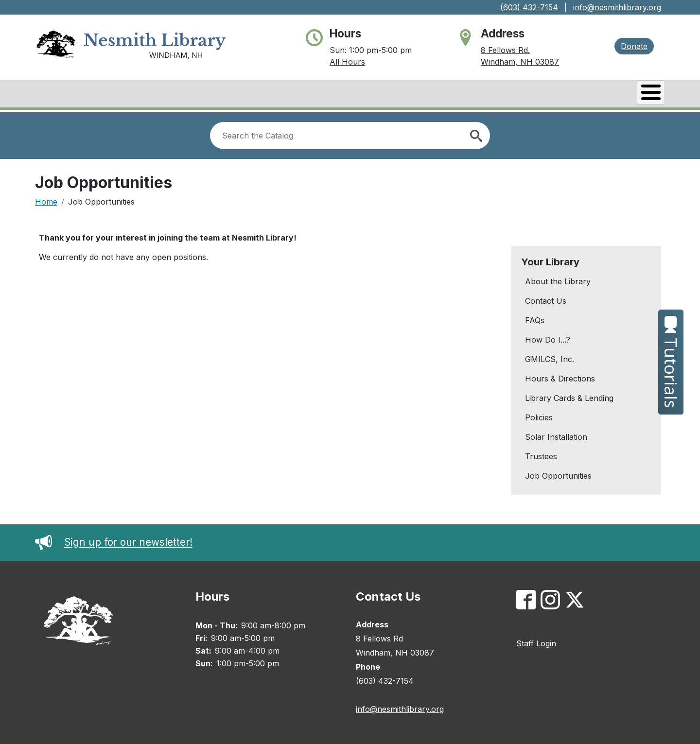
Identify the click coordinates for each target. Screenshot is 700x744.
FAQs (535, 318)
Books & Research (313, 95)
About (238, 95)
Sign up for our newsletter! (114, 540)
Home (46, 199)
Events (502, 95)
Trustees (541, 454)
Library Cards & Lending (569, 396)
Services (558, 95)
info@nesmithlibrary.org (617, 7)
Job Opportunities (558, 473)
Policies (539, 415)
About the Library (558, 279)
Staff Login (536, 641)
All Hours (347, 62)
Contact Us (546, 298)
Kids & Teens (626, 95)
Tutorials (671, 362)
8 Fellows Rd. (505, 50)
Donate (634, 46)
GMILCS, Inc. (550, 357)
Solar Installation (556, 434)
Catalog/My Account (420, 95)
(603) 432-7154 (529, 7)
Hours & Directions (560, 376)
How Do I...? (548, 337)
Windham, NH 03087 (520, 62)
